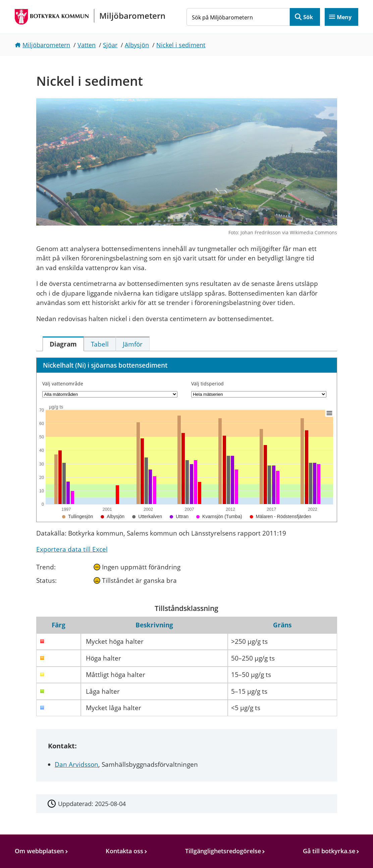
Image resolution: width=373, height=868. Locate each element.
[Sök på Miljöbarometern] (238, 17)
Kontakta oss (124, 851)
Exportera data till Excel (72, 549)
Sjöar (110, 45)
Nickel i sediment (181, 45)
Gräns (282, 625)
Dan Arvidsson (76, 764)
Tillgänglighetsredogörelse (223, 851)
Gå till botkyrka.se (329, 851)
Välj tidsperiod (207, 384)
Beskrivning (154, 625)
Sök (308, 17)
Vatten (87, 45)
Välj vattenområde (63, 384)
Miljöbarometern (46, 45)
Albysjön (137, 45)
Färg (59, 625)
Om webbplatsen (39, 851)
